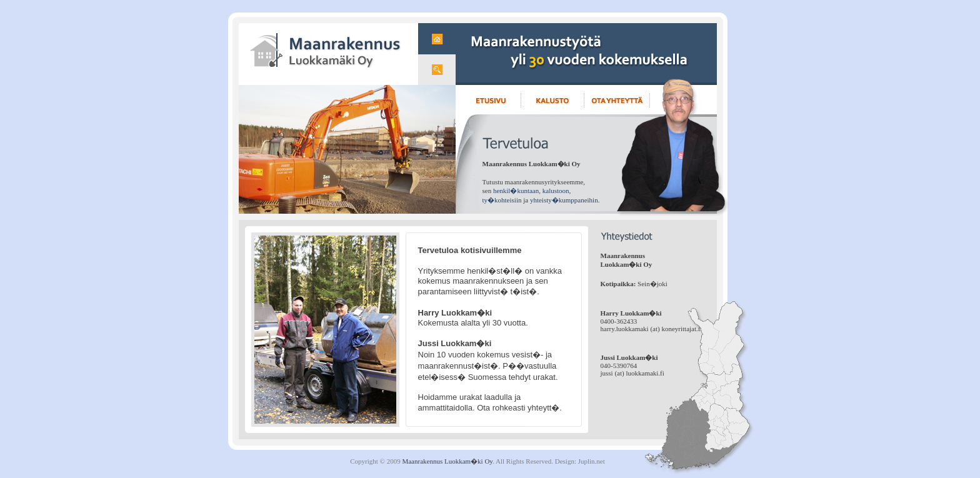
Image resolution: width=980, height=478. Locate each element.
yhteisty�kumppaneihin (564, 200)
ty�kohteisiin (502, 200)
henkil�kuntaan (516, 191)
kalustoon (556, 191)
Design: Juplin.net (580, 461)
